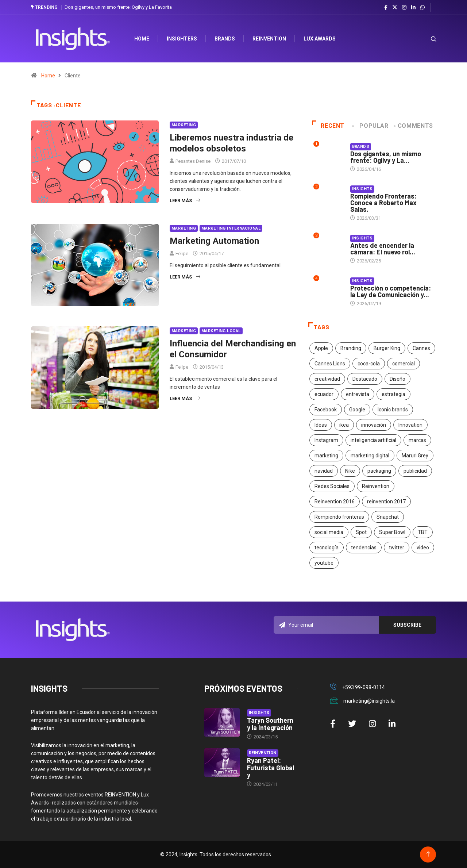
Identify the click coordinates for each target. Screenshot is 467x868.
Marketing (184, 125)
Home (48, 76)
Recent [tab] (328, 126)
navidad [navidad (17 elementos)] (324, 471)
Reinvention (270, 39)
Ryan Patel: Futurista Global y (271, 768)
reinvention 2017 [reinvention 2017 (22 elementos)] (386, 502)
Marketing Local (221, 331)
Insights (362, 189)
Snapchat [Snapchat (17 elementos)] (388, 517)
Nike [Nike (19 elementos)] (350, 471)
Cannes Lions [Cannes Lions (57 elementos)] (330, 364)
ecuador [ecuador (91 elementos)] (324, 394)
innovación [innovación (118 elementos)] (374, 425)
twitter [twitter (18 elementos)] (397, 548)
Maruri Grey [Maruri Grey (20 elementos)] (415, 456)
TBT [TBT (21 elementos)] (423, 532)
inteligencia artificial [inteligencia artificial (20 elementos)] (373, 440)
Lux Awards (320, 39)
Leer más (185, 201)
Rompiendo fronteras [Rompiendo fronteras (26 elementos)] (339, 517)
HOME (142, 39)
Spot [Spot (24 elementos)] (361, 532)
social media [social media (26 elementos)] (329, 532)
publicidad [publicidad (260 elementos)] (415, 471)
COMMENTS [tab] (414, 126)
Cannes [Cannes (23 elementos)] (421, 348)
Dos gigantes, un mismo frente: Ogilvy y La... (386, 157)
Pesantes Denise (193, 161)
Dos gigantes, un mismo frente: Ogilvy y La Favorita (118, 7)
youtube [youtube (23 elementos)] (324, 563)
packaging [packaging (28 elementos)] (379, 471)
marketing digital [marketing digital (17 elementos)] (370, 456)
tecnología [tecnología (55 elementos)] (327, 548)
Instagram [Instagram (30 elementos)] (326, 440)
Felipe (182, 254)
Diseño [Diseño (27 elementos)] (397, 379)
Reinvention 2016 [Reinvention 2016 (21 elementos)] (335, 502)
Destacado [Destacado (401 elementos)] (365, 379)
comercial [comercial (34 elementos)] (404, 364)
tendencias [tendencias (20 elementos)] (364, 548)
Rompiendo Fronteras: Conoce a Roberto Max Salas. (383, 203)
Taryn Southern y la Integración (270, 724)
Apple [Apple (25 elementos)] (321, 348)
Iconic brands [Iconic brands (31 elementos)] (393, 410)
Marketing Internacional (231, 228)
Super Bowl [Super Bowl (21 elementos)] (392, 532)
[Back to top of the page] (428, 854)
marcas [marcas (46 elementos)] (417, 440)
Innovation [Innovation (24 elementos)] (410, 425)
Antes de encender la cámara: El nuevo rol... (383, 249)
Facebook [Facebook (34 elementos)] (326, 410)
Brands (225, 39)
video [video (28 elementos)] (423, 548)
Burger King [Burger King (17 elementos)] (387, 348)
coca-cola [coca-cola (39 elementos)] (369, 364)
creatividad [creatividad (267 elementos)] (327, 379)
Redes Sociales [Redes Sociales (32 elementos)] (332, 486)
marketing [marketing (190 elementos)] (326, 456)
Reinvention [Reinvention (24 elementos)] (376, 486)
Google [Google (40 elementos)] (357, 410)
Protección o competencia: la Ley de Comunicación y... (391, 291)
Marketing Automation (214, 241)
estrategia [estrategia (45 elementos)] (393, 394)
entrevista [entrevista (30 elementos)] (358, 394)
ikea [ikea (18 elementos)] (344, 425)
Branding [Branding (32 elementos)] (351, 348)
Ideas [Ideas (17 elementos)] (321, 425)
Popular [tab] (371, 126)
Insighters (182, 39)
